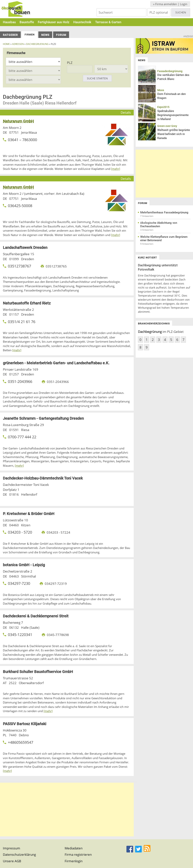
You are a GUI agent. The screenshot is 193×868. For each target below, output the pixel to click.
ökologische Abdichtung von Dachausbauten (159, 225)
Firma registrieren (78, 854)
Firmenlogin (74, 861)
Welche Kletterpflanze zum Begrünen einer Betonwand (164, 239)
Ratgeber (10, 35)
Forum (61, 35)
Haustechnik (82, 22)
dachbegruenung (37, 44)
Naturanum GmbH (18, 121)
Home (6, 44)
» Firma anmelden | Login (170, 4)
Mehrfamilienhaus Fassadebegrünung (164, 212)
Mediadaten (74, 848)
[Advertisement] (67, 810)
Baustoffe (27, 22)
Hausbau (9, 22)
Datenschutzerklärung (19, 854)
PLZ (70, 63)
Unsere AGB (12, 861)
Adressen (18, 44)
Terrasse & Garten (108, 22)
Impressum (12, 848)
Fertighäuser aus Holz (54, 22)
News (45, 35)
